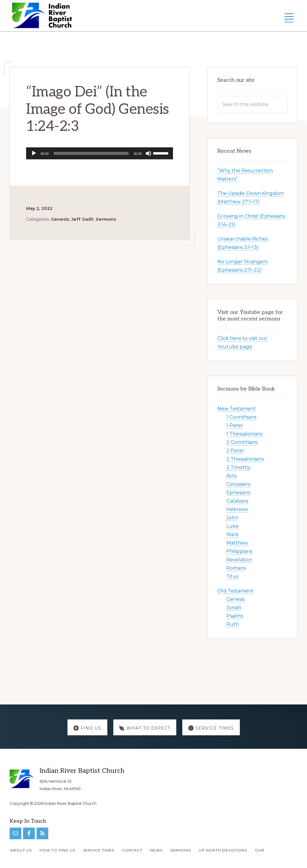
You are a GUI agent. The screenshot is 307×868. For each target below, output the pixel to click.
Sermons (106, 219)
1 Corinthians (241, 417)
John (232, 518)
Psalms (235, 616)
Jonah (234, 608)
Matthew (237, 543)
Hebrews (237, 509)
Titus (232, 576)
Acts (231, 476)
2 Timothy (238, 467)
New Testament (237, 409)
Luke (232, 526)
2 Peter (235, 451)
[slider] (91, 153)
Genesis (60, 219)
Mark (232, 534)
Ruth (233, 624)
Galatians (237, 501)
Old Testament (235, 591)
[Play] (34, 153)
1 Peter (235, 425)
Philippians (239, 551)
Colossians (238, 484)
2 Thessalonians (245, 459)
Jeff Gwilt (82, 219)
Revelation (239, 560)
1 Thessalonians (244, 434)
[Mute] (148, 153)
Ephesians (238, 493)
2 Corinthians (242, 442)
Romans (236, 568)
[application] (100, 153)
